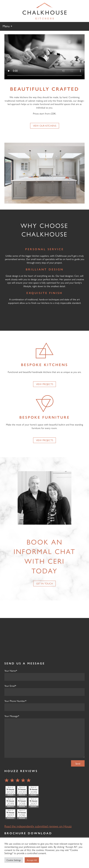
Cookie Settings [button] (14, 860)
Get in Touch (44, 583)
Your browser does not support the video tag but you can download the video (44, 57)
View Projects (44, 384)
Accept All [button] (32, 860)
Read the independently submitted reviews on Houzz (38, 826)
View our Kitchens (45, 126)
